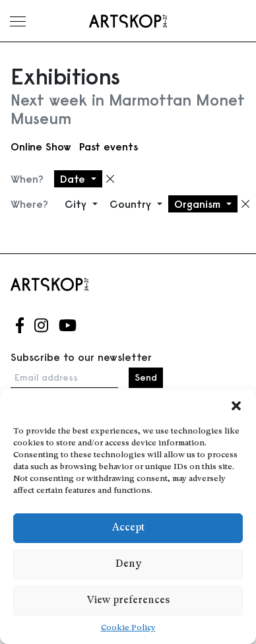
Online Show (41, 146)
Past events (109, 146)
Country (132, 204)
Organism (199, 204)
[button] (236, 406)
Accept (128, 528)
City (77, 204)
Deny (128, 564)
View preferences (128, 601)
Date (74, 179)
